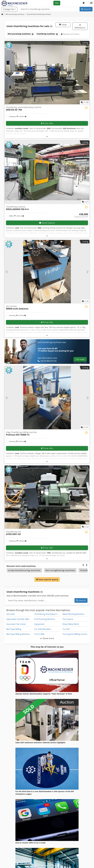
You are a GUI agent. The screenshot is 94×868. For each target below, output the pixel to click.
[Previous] (7, 73)
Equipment (39, 624)
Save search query (47, 579)
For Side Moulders (43, 629)
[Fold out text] (47, 136)
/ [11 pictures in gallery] (85, 427)
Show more (47, 638)
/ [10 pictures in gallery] (85, 102)
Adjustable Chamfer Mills (18, 619)
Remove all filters (70, 34)
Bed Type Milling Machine (18, 634)
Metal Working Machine (73, 614)
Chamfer (84, 570)
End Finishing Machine (45, 619)
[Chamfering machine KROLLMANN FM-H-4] (47, 172)
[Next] (87, 73)
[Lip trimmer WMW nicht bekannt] (47, 272)
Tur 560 (66, 629)
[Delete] (32, 34)
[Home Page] (2, 14)
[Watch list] (84, 3)
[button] (91, 3)
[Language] (87, 3)
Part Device (68, 619)
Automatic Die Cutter (16, 624)
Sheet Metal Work (71, 624)
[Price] (81, 215)
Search (86, 9)
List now (80, 359)
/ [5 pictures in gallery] (85, 301)
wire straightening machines (60, 570)
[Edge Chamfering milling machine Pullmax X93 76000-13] (47, 398)
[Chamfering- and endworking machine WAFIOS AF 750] (47, 73)
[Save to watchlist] (86, 108)
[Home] (15, 14)
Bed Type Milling (14, 629)
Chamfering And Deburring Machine (51, 614)
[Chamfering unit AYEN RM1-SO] (47, 497)
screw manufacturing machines (24, 570)
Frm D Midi (39, 634)
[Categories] (9, 9)
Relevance (80, 26)
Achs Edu (11, 614)
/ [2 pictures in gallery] (85, 527)
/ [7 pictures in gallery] (85, 202)
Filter (63, 25)
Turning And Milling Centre (75, 634)
